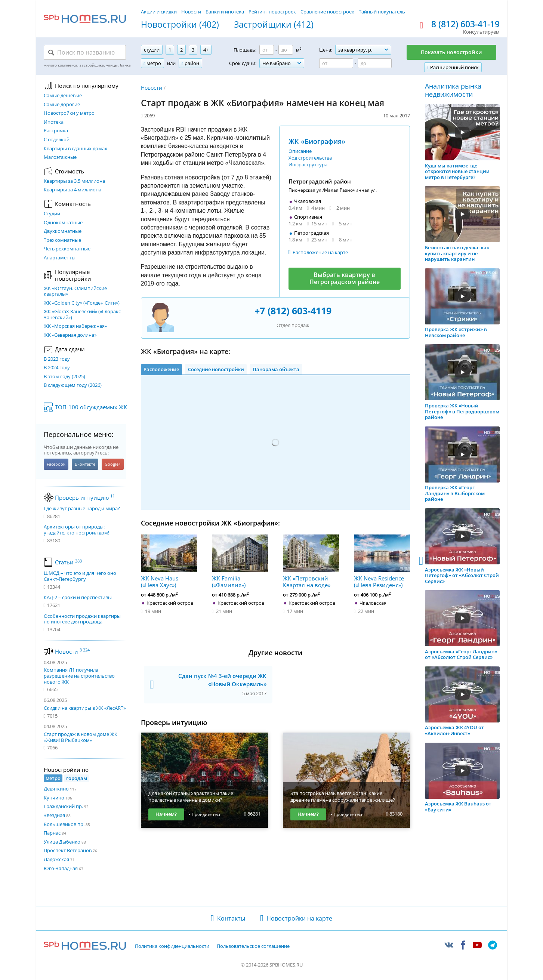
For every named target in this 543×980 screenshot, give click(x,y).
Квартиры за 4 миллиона (72, 190)
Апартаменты (60, 258)
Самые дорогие (62, 105)
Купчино (54, 798)
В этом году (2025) (64, 377)
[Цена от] (336, 63)
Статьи (68, 562)
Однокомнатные (63, 223)
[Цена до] (375, 63)
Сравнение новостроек (327, 12)
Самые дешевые (63, 96)
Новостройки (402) (180, 25)
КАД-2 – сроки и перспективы (78, 598)
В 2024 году (57, 368)
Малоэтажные (60, 157)
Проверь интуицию (85, 497)
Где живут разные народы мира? (82, 509)
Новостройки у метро (69, 113)
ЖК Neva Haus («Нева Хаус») (169, 561)
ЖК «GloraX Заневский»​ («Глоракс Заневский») (82, 315)
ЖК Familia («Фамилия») (240, 561)
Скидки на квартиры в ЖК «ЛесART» (85, 708)
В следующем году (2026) (73, 385)
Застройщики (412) (274, 25)
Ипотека (54, 122)
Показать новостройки (451, 52)
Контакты (231, 918)
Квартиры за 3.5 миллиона (74, 181)
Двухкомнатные (63, 231)
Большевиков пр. (64, 824)
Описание (300, 151)
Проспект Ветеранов (68, 850)
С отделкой (57, 140)
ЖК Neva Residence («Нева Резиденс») (382, 561)
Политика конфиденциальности (172, 946)
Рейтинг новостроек (272, 12)
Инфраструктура (308, 164)
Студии (52, 214)
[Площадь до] (286, 50)
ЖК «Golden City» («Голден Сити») (82, 303)
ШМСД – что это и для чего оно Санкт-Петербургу (80, 576)
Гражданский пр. (63, 806)
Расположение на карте (320, 252)
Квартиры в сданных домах (75, 149)
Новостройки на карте (299, 918)
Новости (191, 12)
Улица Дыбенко (62, 842)
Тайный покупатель (382, 12)
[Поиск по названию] (85, 52)
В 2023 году (57, 359)
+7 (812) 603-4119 (293, 311)
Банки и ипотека (225, 12)
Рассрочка (56, 131)
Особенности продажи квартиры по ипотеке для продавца (82, 619)
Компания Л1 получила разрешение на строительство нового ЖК (79, 676)
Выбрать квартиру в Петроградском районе (345, 278)
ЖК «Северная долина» (70, 335)
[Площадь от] (267, 50)
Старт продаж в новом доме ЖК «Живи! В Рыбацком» (81, 737)
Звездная (54, 815)
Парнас (52, 833)
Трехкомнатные (62, 240)
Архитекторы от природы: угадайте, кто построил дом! (76, 530)
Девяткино (56, 789)
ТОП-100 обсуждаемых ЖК (91, 407)
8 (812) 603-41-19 (465, 24)
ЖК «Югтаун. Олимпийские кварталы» (75, 291)
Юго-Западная (61, 868)
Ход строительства (310, 158)
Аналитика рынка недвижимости (453, 90)
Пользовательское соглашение (253, 946)
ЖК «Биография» (317, 141)
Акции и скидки (159, 12)
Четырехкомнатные (67, 249)
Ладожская (56, 859)
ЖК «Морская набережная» (75, 326)
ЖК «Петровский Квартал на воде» (311, 561)
